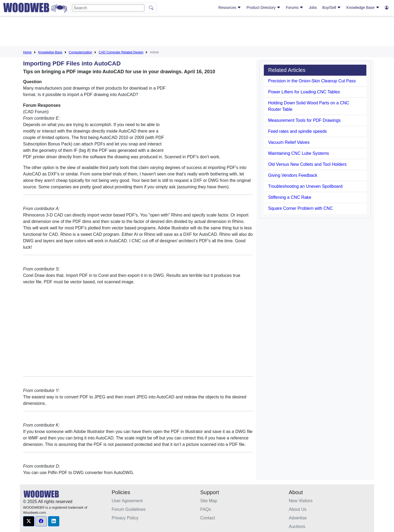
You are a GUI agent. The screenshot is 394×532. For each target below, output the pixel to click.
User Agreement (127, 501)
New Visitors (301, 501)
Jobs (313, 8)
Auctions (297, 527)
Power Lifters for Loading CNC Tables (304, 92)
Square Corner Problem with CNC (300, 208)
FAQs (206, 509)
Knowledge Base (363, 8)
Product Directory (264, 8)
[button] (29, 521)
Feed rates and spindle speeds (298, 131)
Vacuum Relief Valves (289, 142)
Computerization (80, 52)
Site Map (209, 501)
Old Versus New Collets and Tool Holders (307, 164)
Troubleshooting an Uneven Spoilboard (305, 186)
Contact (208, 518)
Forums (295, 8)
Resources (230, 8)
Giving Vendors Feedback (293, 175)
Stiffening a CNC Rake (290, 197)
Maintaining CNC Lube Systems (299, 153)
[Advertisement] (197, 32)
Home (27, 52)
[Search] (108, 8)
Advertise (298, 518)
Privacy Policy (125, 518)
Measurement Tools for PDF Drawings (304, 120)
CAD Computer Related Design (121, 52)
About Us (298, 509)
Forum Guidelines (129, 509)
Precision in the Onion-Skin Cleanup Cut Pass (312, 81)
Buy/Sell (332, 8)
